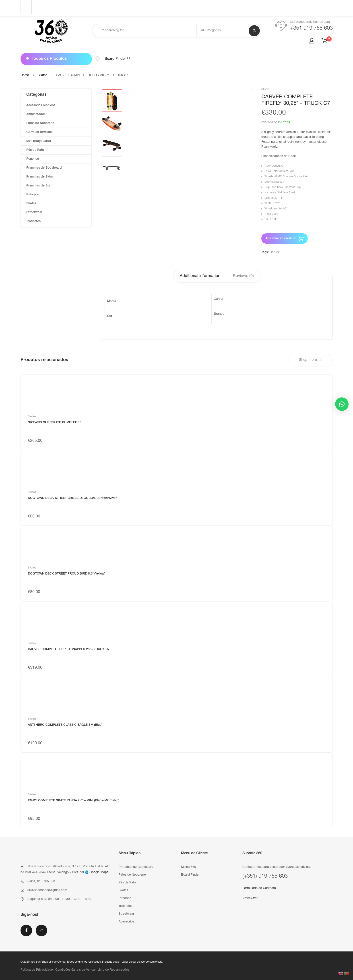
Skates (42, 75)
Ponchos (33, 159)
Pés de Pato (35, 150)
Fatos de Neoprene (40, 123)
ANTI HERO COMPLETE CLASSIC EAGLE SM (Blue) (65, 725)
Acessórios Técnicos (41, 105)
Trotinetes (33, 221)
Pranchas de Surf (39, 186)
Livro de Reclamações (113, 970)
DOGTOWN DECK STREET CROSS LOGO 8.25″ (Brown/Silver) (73, 498)
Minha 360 (189, 867)
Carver (274, 252)
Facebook (26, 930)
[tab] (200, 276)
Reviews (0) (243, 276)
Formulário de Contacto (259, 888)
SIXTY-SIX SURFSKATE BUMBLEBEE (55, 423)
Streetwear (34, 213)
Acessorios (126, 922)
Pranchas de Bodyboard (44, 168)
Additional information (200, 276)
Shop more (310, 360)
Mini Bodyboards (39, 141)
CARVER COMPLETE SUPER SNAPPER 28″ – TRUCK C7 (69, 649)
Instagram (41, 930)
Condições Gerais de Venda (75, 970)
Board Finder (118, 59)
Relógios (32, 195)
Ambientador (36, 114)
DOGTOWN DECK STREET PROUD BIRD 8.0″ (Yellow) (67, 574)
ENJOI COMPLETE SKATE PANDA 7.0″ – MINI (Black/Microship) (74, 801)
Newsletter (250, 899)
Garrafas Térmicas (39, 132)
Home (25, 75)
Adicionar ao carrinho (281, 239)
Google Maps (99, 872)
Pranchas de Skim (39, 177)
